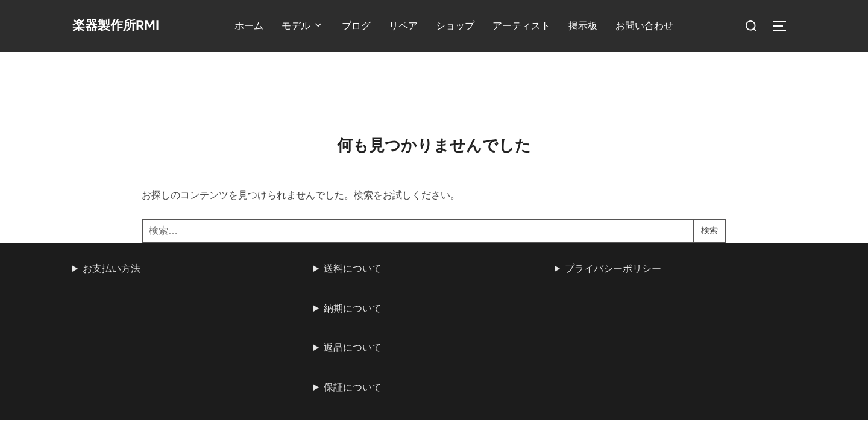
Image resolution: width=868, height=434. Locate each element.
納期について (353, 256)
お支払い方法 (112, 217)
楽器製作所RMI (126, 26)
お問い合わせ (655, 26)
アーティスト (532, 26)
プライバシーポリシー (613, 217)
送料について (353, 217)
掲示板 (594, 26)
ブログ (367, 26)
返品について (353, 296)
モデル (313, 26)
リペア (414, 26)
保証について (353, 335)
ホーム (260, 26)
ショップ (466, 26)
